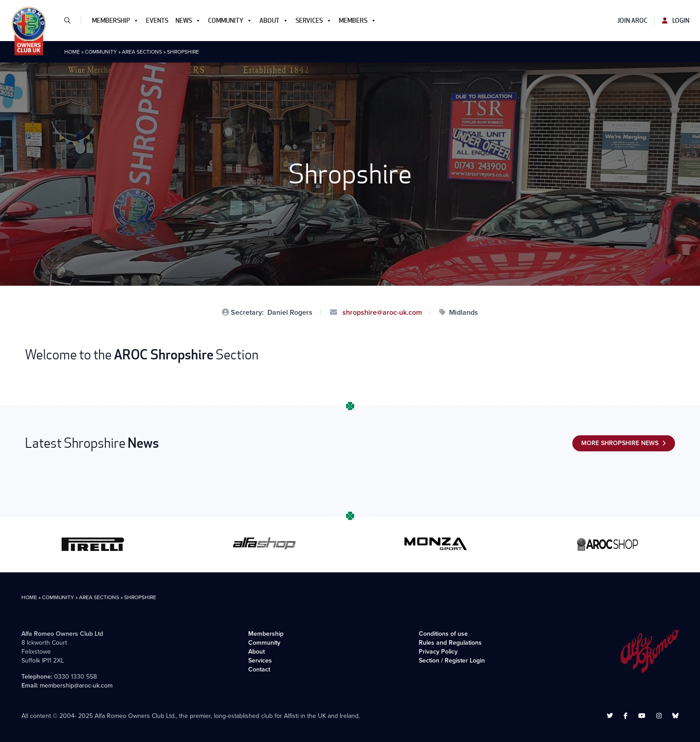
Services (314, 21)
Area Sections (142, 52)
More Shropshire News (620, 443)
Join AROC (632, 21)
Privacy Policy (438, 652)
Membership (115, 21)
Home (72, 52)
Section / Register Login (452, 661)
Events (157, 21)
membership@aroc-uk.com (76, 686)
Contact (259, 669)
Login (676, 21)
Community (230, 21)
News (188, 21)
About (274, 21)
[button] (71, 21)
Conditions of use (443, 634)
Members (358, 21)
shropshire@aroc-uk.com (381, 312)
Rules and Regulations (450, 643)
